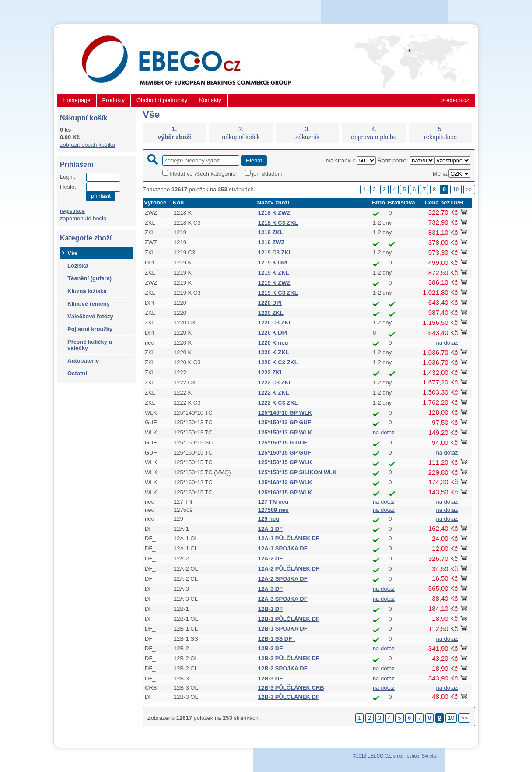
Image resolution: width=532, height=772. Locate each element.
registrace (72, 211)
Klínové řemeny (89, 304)
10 (456, 189)
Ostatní (77, 373)
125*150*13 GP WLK (285, 432)
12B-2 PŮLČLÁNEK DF (289, 658)
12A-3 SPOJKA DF (283, 599)
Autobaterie (83, 361)
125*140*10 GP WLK (285, 413)
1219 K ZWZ (274, 283)
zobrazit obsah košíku (87, 145)
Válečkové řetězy (90, 316)
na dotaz (447, 343)
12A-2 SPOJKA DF (283, 579)
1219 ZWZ (271, 242)
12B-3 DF (270, 679)
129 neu (269, 519)
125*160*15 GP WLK (285, 492)
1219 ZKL (271, 232)
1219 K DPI (273, 263)
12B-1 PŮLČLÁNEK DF (289, 619)
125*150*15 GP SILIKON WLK (297, 472)
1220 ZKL (271, 313)
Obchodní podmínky (162, 100)
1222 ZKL (271, 372)
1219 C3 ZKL (275, 252)
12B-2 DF (270, 648)
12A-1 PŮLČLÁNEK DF (289, 538)
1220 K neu (273, 343)
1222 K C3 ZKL (278, 403)
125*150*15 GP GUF (285, 453)
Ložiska (78, 266)
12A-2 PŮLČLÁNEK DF (289, 569)
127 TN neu (273, 502)
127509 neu (273, 510)
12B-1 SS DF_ (277, 639)
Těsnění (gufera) (89, 278)
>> (469, 189)
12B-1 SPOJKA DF (283, 629)
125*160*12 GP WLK (285, 482)
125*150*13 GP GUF (285, 422)
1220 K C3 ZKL (278, 362)
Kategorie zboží (86, 238)
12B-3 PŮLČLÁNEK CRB (291, 688)
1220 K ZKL (274, 352)
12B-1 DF (270, 609)
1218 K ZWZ (274, 213)
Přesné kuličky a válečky (90, 345)
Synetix (429, 756)
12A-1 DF (270, 529)
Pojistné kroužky (90, 329)
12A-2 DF (270, 559)
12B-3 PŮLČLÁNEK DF (289, 697)
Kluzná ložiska (87, 291)
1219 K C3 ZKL (278, 293)
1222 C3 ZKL (275, 382)
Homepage (77, 100)
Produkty (114, 100)
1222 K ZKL (274, 393)
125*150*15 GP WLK (285, 462)
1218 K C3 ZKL (278, 223)
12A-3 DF (270, 589)
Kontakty (210, 100)
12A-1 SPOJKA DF (283, 548)
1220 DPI (270, 303)
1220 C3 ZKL (275, 323)
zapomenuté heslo (83, 218)
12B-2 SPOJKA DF (283, 668)
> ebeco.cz (455, 100)
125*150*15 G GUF (283, 442)
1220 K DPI (273, 333)
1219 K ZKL (274, 273)
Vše (72, 253)
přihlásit (101, 196)
